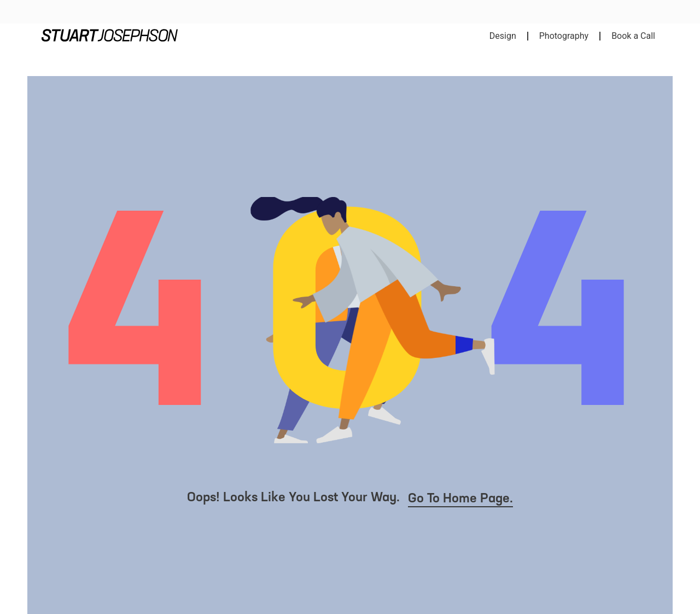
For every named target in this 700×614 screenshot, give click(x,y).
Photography (564, 36)
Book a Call (633, 36)
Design (503, 36)
